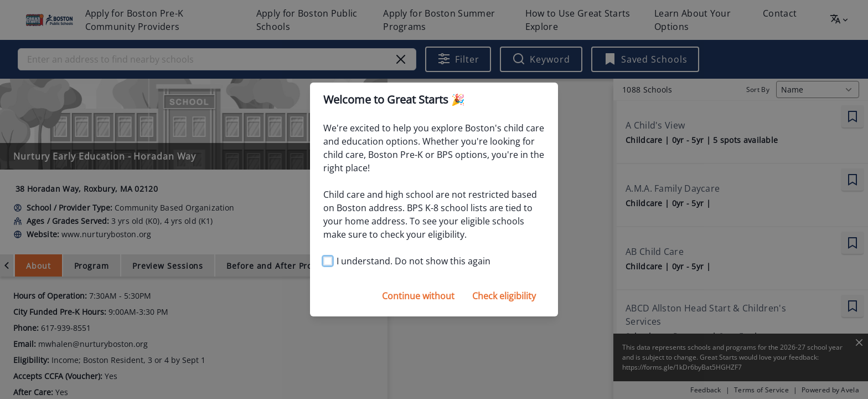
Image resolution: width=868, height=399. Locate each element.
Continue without (418, 296)
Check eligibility (504, 296)
